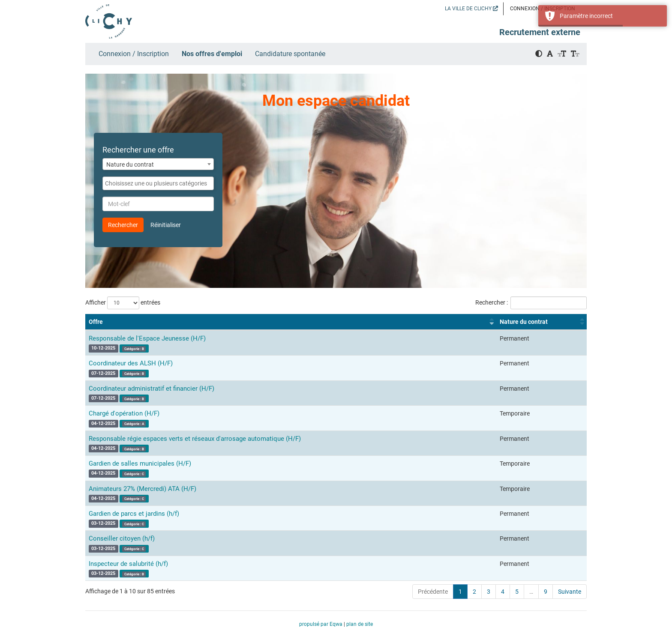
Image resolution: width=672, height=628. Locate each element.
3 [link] (489, 592)
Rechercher (123, 225)
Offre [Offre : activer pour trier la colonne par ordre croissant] (96, 322)
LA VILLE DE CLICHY (471, 9)
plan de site (360, 624)
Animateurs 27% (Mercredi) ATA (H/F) (142, 489)
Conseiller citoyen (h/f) (122, 538)
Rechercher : (531, 303)
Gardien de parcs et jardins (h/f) (134, 514)
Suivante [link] (570, 592)
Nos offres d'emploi (212, 54)
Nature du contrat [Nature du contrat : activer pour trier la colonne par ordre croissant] (524, 322)
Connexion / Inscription (134, 54)
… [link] (531, 592)
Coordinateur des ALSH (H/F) (131, 363)
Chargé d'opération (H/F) (124, 413)
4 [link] (503, 592)
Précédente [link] (433, 592)
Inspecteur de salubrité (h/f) (128, 564)
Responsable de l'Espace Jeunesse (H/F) (147, 338)
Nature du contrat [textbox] (130, 164)
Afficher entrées (123, 303)
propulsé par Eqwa (321, 624)
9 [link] (546, 592)
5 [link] (517, 592)
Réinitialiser (166, 225)
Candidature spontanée (290, 54)
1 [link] (460, 592)
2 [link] (474, 592)
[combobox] (158, 164)
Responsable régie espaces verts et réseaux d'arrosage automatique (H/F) (195, 439)
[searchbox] (158, 183)
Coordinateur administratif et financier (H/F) (151, 389)
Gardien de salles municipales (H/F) (140, 464)
